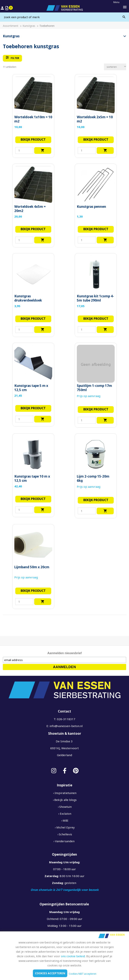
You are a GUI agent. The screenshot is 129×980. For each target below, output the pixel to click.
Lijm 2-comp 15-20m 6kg (93, 479)
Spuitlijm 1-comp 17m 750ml (94, 388)
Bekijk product (33, 139)
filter (12, 58)
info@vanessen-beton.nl (66, 726)
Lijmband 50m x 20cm (32, 567)
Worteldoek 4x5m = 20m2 (30, 209)
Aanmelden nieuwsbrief (65, 653)
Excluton (66, 814)
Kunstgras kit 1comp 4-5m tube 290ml (95, 298)
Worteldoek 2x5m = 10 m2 (95, 119)
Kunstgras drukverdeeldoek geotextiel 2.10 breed (31, 300)
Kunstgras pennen (91, 207)
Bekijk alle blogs (65, 800)
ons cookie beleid (73, 956)
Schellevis (65, 834)
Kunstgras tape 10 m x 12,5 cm (32, 479)
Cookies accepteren (50, 973)
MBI (65, 820)
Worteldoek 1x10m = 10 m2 (33, 119)
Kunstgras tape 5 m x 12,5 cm (31, 388)
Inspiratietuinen (66, 793)
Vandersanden (65, 841)
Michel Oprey (66, 827)
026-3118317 (66, 719)
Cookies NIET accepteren (83, 974)
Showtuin (65, 807)
